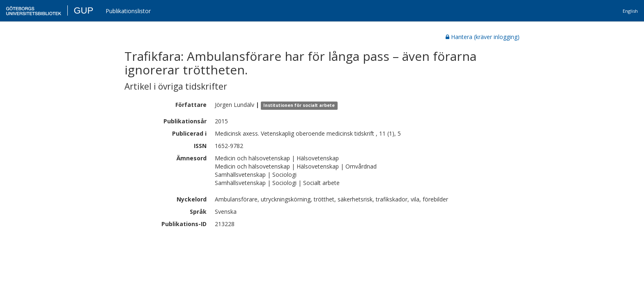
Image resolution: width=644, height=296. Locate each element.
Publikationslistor (128, 11)
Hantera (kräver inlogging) (483, 37)
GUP (83, 10)
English (630, 11)
